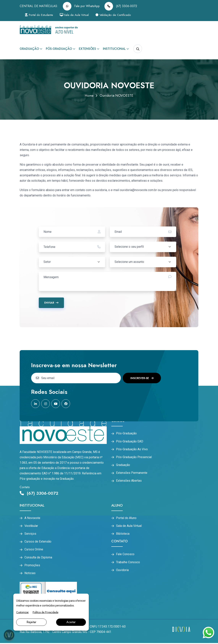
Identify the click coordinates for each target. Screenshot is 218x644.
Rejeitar (31, 622)
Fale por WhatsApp (81, 6)
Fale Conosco (125, 555)
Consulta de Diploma (38, 558)
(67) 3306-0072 (121, 6)
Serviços (30, 534)
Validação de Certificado (117, 15)
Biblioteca (123, 534)
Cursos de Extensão (38, 542)
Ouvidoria (122, 571)
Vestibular (31, 526)
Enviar (51, 303)
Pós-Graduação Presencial (134, 458)
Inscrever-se (142, 378)
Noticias (30, 574)
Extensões (87, 49)
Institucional (114, 49)
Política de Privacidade (45, 612)
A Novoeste (32, 518)
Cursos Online (34, 550)
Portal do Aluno (126, 518)
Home (89, 96)
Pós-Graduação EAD (130, 441)
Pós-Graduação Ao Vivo (132, 449)
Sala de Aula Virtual (77, 15)
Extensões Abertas (129, 482)
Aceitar (71, 622)
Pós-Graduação (59, 49)
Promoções (32, 566)
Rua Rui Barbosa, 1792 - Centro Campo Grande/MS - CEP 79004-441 (65, 633)
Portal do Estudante (40, 15)
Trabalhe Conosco (128, 563)
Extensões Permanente (132, 474)
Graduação (29, 49)
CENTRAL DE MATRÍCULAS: (39, 6)
